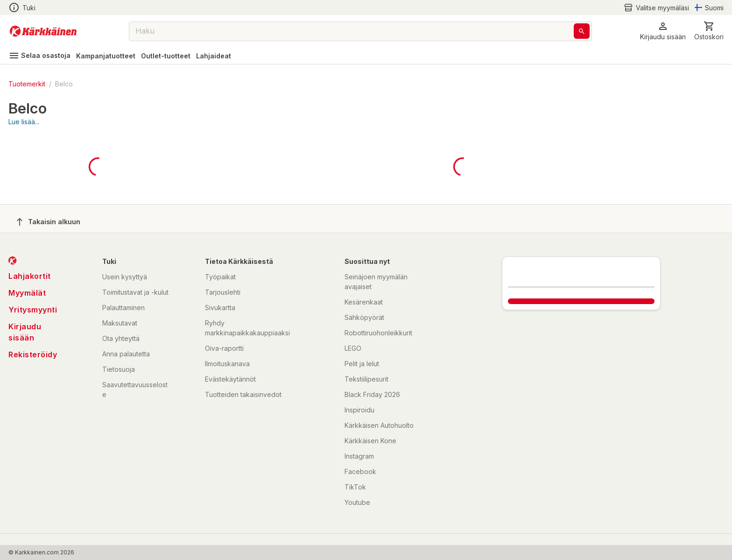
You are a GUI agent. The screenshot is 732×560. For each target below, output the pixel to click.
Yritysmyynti (33, 310)
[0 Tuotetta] (709, 31)
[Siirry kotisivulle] (43, 31)
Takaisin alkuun (49, 222)
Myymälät (27, 293)
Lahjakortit (30, 276)
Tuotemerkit (27, 84)
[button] (663, 31)
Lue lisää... (24, 122)
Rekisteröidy (33, 354)
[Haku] (582, 31)
